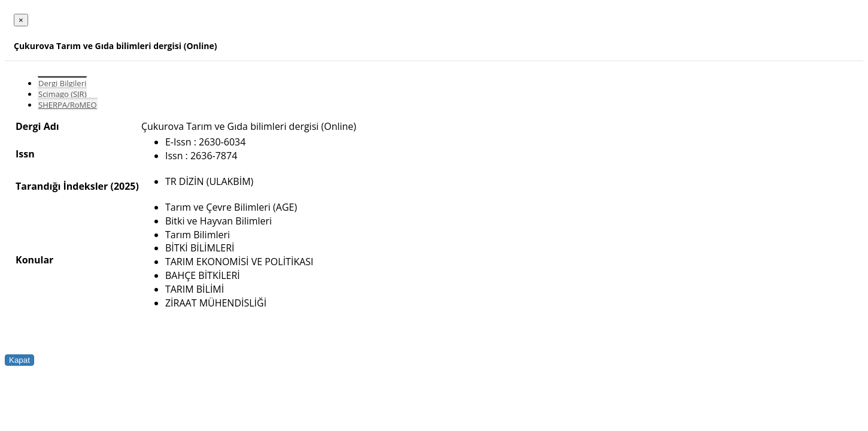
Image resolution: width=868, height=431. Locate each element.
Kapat (19, 360)
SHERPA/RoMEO (68, 105)
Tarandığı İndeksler (62, 186)
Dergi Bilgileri (62, 83)
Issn (25, 154)
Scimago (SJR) (62, 94)
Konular (34, 260)
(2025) (124, 186)
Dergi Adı (37, 126)
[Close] (21, 20)
